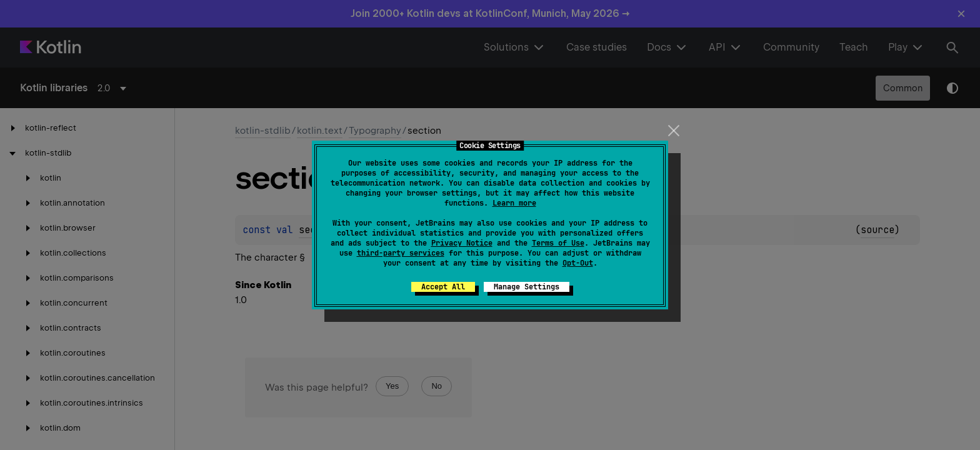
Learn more (514, 203)
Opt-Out (578, 263)
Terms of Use (558, 243)
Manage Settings (527, 287)
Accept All (443, 287)
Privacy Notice (462, 243)
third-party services (401, 253)
